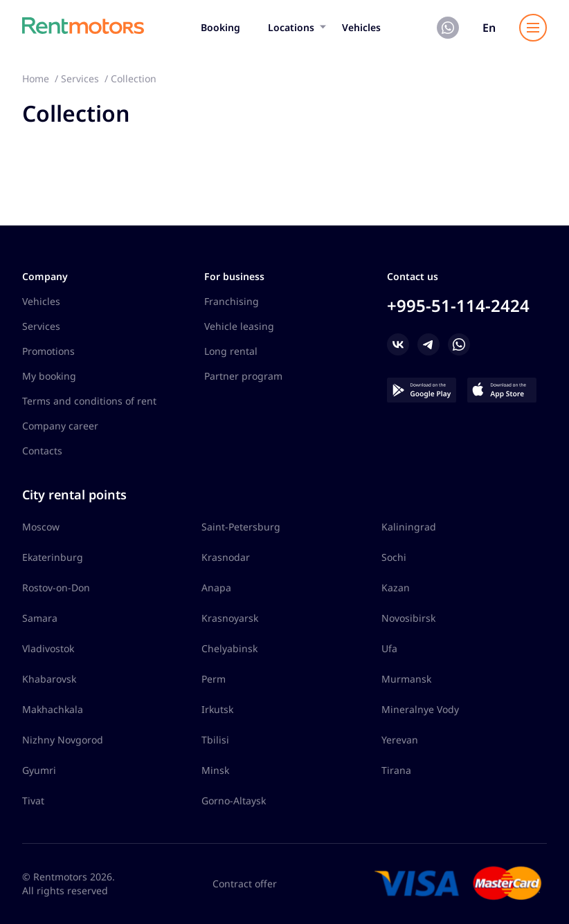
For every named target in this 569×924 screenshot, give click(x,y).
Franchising (232, 301)
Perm (214, 679)
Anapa (216, 588)
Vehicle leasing (239, 326)
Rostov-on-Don (56, 588)
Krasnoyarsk (230, 618)
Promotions (48, 351)
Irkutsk (217, 709)
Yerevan (400, 740)
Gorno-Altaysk (234, 801)
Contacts (42, 451)
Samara (40, 618)
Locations (291, 27)
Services (41, 326)
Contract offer (245, 884)
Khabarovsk (49, 679)
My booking (49, 376)
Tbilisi (215, 740)
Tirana (396, 770)
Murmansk (406, 679)
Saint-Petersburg (241, 527)
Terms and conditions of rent (89, 401)
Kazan (396, 588)
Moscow (41, 527)
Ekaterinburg (53, 557)
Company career (60, 426)
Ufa (389, 648)
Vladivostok (48, 648)
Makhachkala (53, 709)
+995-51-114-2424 (458, 305)
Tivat (33, 801)
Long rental (231, 351)
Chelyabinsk (229, 648)
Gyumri (39, 770)
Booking (220, 27)
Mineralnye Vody (420, 709)
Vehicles (361, 27)
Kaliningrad (409, 527)
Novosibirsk (408, 618)
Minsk (215, 770)
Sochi (394, 557)
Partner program (243, 376)
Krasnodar (226, 557)
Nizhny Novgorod (63, 740)
